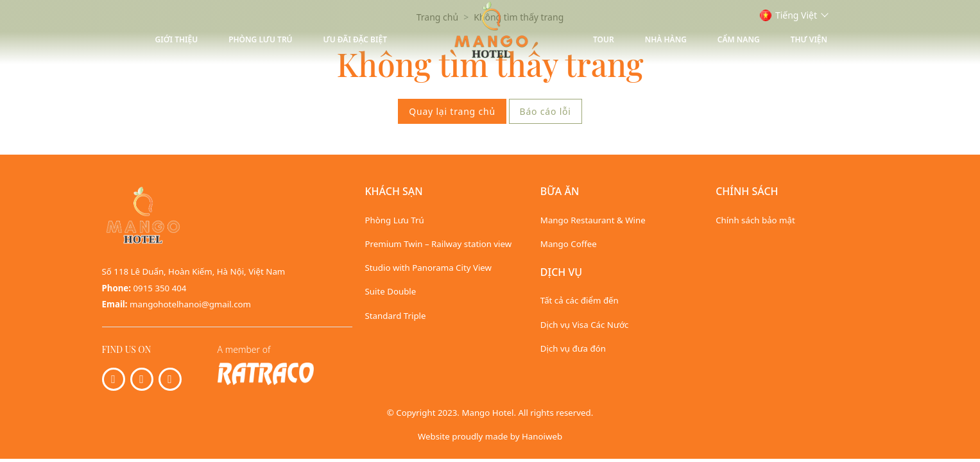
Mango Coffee (569, 244)
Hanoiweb (542, 436)
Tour (604, 39)
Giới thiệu (177, 39)
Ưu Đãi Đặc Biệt (355, 39)
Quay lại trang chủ (452, 111)
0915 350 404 (160, 288)
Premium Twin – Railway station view (439, 244)
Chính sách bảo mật (755, 220)
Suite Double (391, 291)
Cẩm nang (739, 39)
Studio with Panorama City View (429, 268)
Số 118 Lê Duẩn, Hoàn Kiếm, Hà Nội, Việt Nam (194, 271)
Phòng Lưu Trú (260, 39)
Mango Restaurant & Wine (593, 220)
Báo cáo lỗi (546, 111)
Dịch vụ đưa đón (573, 348)
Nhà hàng (666, 39)
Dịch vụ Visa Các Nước (585, 325)
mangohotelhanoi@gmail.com (190, 304)
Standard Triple (396, 316)
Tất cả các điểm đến (580, 300)
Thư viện (809, 39)
